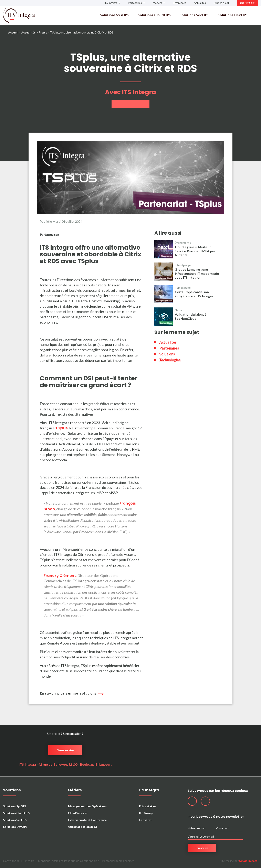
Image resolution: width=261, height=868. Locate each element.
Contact (247, 3)
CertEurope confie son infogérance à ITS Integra (194, 294)
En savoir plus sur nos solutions (71, 693)
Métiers (157, 3)
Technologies (170, 360)
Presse (43, 32)
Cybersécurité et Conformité (87, 820)
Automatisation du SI (82, 827)
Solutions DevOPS (233, 15)
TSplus (61, 428)
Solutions (167, 354)
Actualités (200, 3)
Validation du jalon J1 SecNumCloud (191, 316)
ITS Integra (110, 3)
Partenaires (135, 3)
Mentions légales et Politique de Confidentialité (69, 861)
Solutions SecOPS (194, 15)
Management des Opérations (87, 806)
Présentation (148, 806)
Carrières (145, 820)
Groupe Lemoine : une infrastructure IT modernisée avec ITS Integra (197, 273)
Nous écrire (65, 750)
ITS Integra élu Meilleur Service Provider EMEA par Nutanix (195, 251)
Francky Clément (60, 576)
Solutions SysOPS (114, 15)
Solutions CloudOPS (154, 15)
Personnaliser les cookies (118, 861)
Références (179, 3)
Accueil (13, 32)
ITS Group (146, 813)
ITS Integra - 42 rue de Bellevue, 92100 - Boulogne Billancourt (65, 764)
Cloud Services (78, 813)
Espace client (221, 3)
